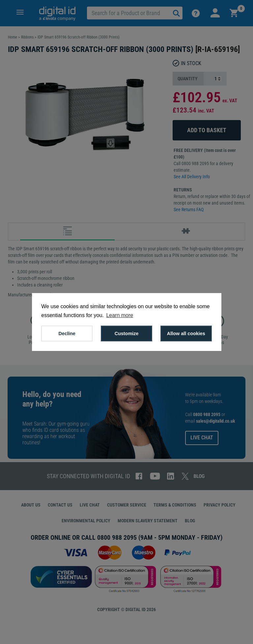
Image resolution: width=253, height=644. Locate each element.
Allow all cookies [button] (186, 334)
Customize (127, 334)
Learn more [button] (120, 315)
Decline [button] (67, 334)
